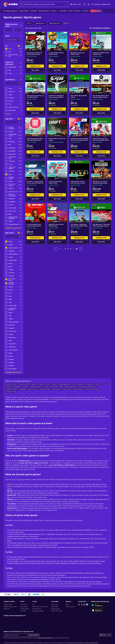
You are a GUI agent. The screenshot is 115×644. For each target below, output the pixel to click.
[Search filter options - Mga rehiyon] (13, 237)
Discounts (23, 611)
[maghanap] (44, 4)
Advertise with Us (70, 607)
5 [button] (70, 249)
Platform (9, 387)
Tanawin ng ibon (79, 389)
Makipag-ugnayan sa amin (10, 607)
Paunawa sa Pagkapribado (45, 638)
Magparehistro (106, 4)
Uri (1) (29, 23)
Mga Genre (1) (41, 23)
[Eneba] (11, 4)
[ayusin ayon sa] (101, 28)
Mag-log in (96, 4)
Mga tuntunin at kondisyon (76, 643)
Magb (67, 604)
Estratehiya (81, 384)
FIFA (9, 484)
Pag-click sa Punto (36, 387)
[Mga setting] (76, 4)
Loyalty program (25, 609)
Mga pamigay (55, 607)
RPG (74, 384)
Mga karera (7, 609)
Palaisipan (17, 387)
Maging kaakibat (56, 609)
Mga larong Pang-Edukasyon (87, 387)
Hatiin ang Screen (45, 389)
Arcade (46, 387)
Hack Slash (54, 387)
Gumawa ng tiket (37, 609)
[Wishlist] (85, 4)
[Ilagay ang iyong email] (16, 635)
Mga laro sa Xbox (12, 384)
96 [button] (77, 249)
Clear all (66, 23)
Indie (48, 384)
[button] (56, 249)
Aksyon (54, 384)
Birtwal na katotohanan (93, 389)
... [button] (62, 249)
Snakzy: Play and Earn (57, 611)
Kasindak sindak (11, 392)
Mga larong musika (71, 387)
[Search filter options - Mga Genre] (13, 123)
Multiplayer (23, 389)
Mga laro (34, 384)
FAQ (34, 604)
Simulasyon (90, 384)
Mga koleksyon (24, 607)
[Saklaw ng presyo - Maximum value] (18, 30)
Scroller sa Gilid (67, 389)
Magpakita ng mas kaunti (13, 228)
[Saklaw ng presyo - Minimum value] (9, 30)
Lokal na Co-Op (33, 389)
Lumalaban (25, 387)
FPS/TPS (98, 384)
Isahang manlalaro (12, 389)
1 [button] (59, 249)
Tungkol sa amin (8, 604)
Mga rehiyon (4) (55, 23)
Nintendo (42, 384)
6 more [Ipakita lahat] (8, 114)
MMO (61, 387)
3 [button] (65, 249)
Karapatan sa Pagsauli (38, 611)
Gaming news (55, 604)
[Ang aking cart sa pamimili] (89, 4)
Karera (105, 384)
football (52, 400)
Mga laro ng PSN (24, 384)
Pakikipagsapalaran (65, 384)
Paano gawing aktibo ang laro (40, 607)
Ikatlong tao (56, 389)
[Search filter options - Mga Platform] (13, 83)
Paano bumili (24, 604)
